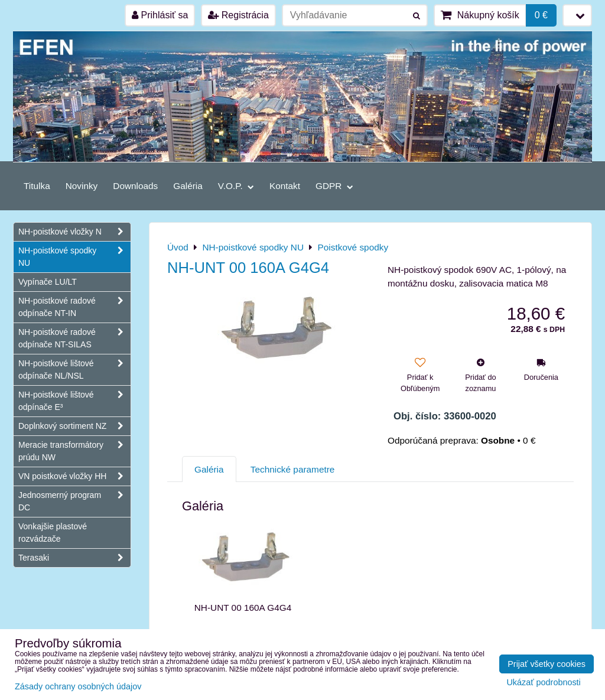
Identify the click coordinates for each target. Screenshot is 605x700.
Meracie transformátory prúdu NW (74, 451)
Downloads (135, 186)
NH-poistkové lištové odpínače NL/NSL (74, 370)
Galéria (188, 186)
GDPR (334, 186)
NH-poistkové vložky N (74, 232)
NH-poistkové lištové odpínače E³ (74, 401)
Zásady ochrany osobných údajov (78, 686)
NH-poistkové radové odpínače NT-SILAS (74, 338)
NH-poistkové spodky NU (74, 257)
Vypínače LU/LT (48, 282)
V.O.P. (236, 186)
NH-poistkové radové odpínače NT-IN (74, 307)
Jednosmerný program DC (74, 502)
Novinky (82, 186)
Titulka (37, 186)
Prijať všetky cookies (547, 664)
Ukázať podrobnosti (543, 683)
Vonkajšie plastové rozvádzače (53, 533)
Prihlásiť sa (160, 15)
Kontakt (285, 186)
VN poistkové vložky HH (74, 476)
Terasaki (74, 558)
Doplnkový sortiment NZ (74, 426)
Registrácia (238, 15)
